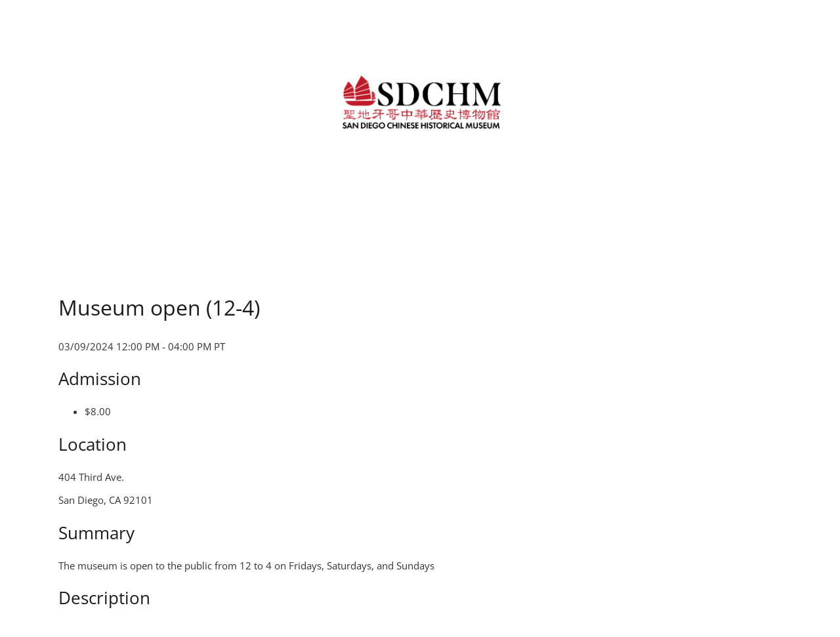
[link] (420, 101)
